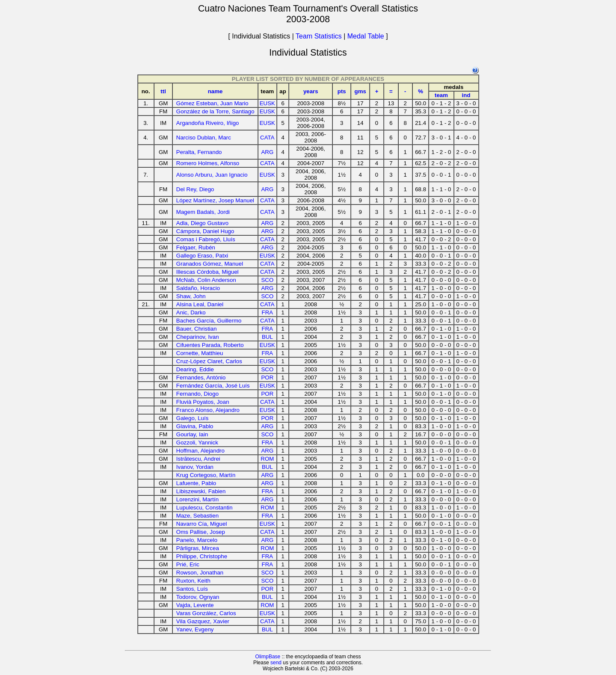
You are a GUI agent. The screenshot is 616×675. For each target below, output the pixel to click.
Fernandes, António (201, 377)
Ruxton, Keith (193, 581)
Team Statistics (319, 36)
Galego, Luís (192, 418)
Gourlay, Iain (192, 434)
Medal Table (366, 36)
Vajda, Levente (195, 605)
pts (342, 91)
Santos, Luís (192, 589)
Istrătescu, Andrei (198, 459)
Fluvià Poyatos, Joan (203, 402)
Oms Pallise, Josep (201, 532)
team (441, 95)
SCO (267, 280)
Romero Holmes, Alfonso (208, 163)
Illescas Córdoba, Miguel (207, 272)
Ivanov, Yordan (195, 467)
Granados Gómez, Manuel (210, 264)
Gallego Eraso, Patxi (202, 256)
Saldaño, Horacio (198, 288)
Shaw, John (191, 296)
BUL (267, 337)
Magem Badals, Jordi (203, 212)
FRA (268, 312)
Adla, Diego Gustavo (202, 223)
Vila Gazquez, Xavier (203, 621)
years (311, 91)
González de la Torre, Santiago (215, 111)
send (276, 663)
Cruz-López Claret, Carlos (209, 361)
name (215, 91)
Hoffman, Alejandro (200, 451)
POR (267, 377)
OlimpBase (268, 657)
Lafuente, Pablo (196, 483)
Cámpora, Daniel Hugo (205, 231)
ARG (267, 152)
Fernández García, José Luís (213, 386)
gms (360, 91)
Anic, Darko (191, 312)
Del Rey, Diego (195, 189)
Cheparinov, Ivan (198, 337)
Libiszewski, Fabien (201, 491)
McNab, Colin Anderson (206, 280)
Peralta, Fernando (199, 152)
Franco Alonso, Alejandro (208, 410)
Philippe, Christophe (202, 556)
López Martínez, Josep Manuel (215, 200)
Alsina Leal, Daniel (200, 304)
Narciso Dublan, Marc (204, 138)
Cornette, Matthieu (200, 353)
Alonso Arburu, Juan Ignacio (212, 175)
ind (466, 95)
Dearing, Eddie (195, 369)
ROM (267, 459)
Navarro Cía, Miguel (202, 524)
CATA (267, 138)
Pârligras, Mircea (198, 548)
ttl (163, 91)
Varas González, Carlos (206, 613)
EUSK (267, 103)
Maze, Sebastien (197, 516)
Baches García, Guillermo (209, 321)
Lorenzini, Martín (197, 499)
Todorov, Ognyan (198, 597)
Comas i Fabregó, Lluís (206, 239)
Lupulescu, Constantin (204, 508)
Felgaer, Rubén (196, 247)
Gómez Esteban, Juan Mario (212, 103)
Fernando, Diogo (197, 394)
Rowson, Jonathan (200, 573)
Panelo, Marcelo (197, 540)
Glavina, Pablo (195, 426)
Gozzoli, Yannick (197, 443)
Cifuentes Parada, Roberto (210, 345)
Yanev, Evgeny (195, 629)
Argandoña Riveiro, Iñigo (208, 123)
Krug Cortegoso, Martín (206, 475)
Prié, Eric (188, 564)
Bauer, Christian (197, 329)
